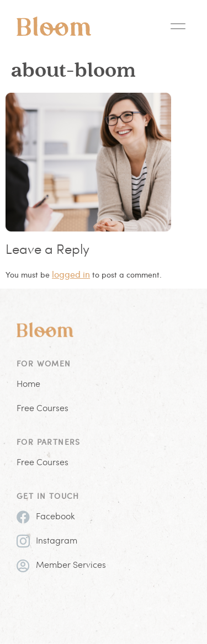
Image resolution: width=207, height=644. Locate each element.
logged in (71, 274)
